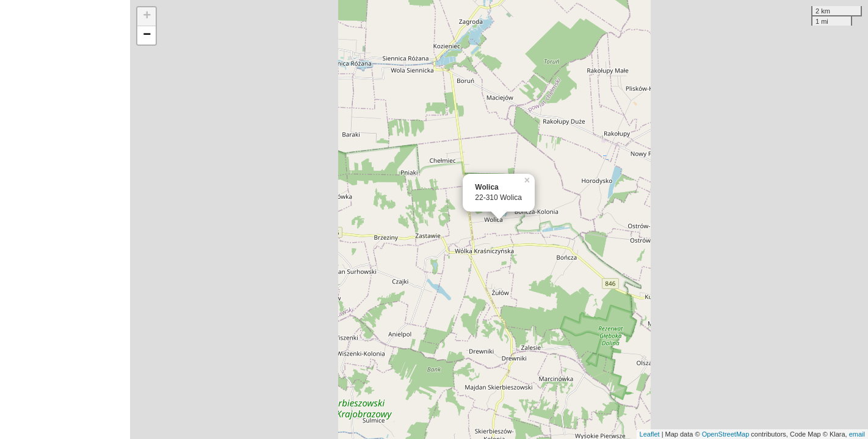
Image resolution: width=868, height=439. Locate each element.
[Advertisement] (65, 220)
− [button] (147, 35)
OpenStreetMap (726, 434)
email (857, 434)
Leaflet (650, 434)
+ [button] (147, 16)
